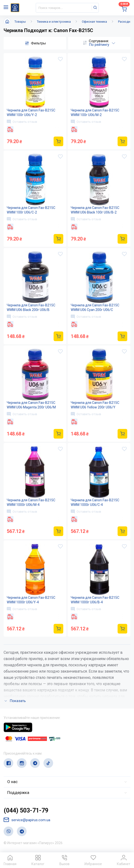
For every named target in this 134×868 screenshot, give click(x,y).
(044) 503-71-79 (26, 810)
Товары (20, 22)
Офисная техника (94, 22)
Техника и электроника (54, 22)
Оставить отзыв (22, 122)
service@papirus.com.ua (27, 820)
